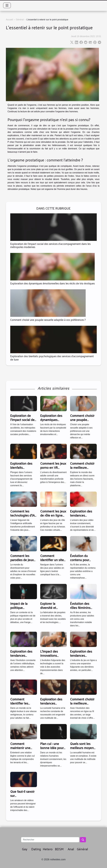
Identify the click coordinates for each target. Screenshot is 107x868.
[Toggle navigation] (7, 5)
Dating (36, 849)
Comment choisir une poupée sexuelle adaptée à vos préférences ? (48, 320)
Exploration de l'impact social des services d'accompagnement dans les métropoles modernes (50, 245)
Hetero (48, 849)
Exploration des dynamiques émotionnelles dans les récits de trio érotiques (52, 283)
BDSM (59, 849)
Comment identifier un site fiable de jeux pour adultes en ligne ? (53, 562)
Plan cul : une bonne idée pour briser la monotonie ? (52, 750)
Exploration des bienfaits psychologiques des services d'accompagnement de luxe (52, 358)
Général (20, 20)
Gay (25, 849)
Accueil (9, 20)
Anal (71, 849)
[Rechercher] (50, 840)
